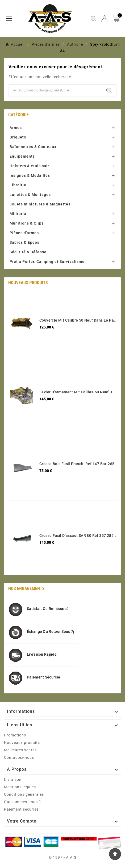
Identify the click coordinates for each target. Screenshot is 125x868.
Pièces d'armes (24, 233)
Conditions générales (24, 794)
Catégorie (18, 115)
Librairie (18, 185)
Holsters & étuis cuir (29, 166)
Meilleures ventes (20, 750)
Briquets (18, 137)
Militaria (18, 214)
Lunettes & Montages (30, 195)
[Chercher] (56, 90)
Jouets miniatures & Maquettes (40, 204)
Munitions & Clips (27, 223)
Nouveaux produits (22, 743)
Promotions (15, 735)
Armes (16, 128)
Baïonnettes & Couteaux (33, 147)
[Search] (109, 90)
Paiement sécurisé (21, 809)
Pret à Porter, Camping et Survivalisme (47, 262)
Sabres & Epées (24, 242)
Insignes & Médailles (30, 175)
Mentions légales (20, 787)
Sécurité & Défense (28, 252)
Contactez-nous (19, 757)
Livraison (13, 779)
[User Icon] (104, 18)
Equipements (22, 156)
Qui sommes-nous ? (22, 802)
